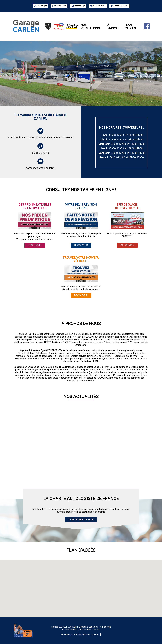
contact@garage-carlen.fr (41, 168)
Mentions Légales (88, 627)
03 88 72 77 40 (41, 153)
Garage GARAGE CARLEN (64, 627)
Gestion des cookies (89, 629)
